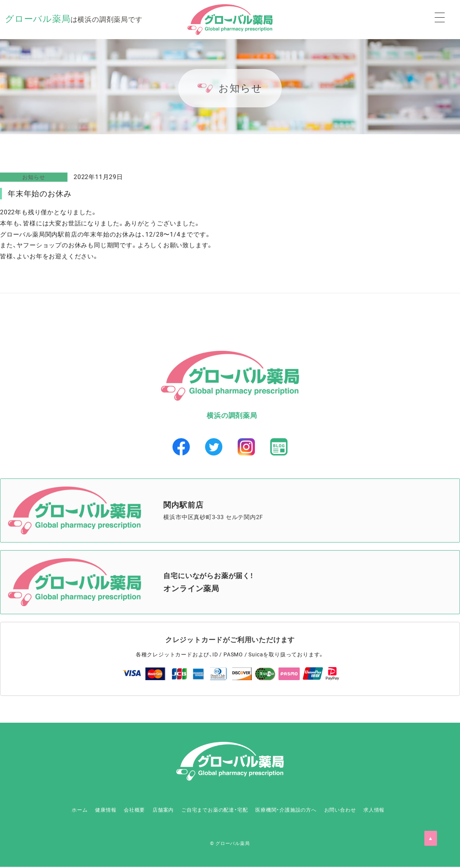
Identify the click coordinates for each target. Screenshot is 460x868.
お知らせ (34, 177)
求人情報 (414, 810)
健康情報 (68, 810)
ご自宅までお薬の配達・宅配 (212, 810)
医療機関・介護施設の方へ (300, 810)
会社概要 (107, 810)
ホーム (31, 810)
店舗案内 (147, 810)
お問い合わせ (369, 810)
